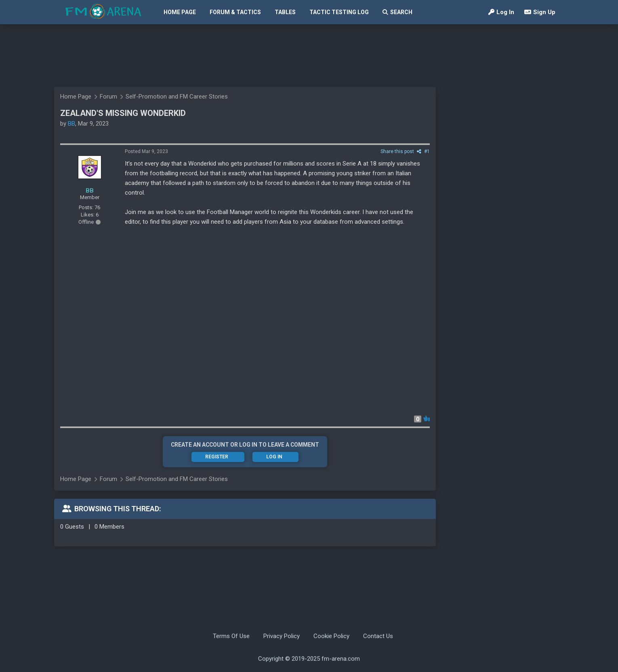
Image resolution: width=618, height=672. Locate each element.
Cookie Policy (331, 636)
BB (71, 124)
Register (217, 457)
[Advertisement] (305, 56)
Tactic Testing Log (339, 12)
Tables (285, 12)
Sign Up (540, 12)
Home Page (180, 12)
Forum (108, 97)
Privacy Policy (282, 636)
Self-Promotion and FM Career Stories (177, 97)
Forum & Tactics (235, 12)
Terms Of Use (231, 636)
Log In (501, 12)
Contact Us (378, 636)
